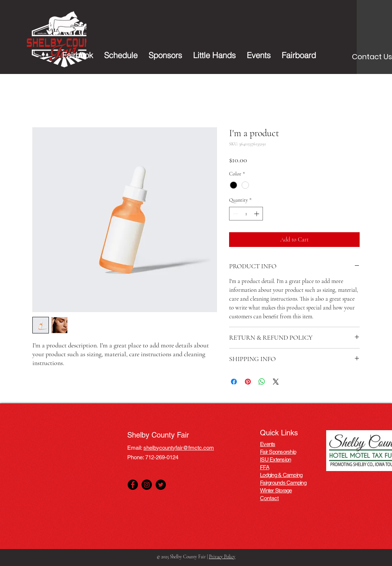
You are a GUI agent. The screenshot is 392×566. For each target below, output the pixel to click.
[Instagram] (147, 485)
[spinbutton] (246, 214)
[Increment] (257, 214)
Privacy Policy (222, 557)
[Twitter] (161, 485)
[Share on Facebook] (234, 382)
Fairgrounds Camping (283, 483)
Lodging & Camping (281, 475)
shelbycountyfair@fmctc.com (179, 448)
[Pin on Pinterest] (248, 382)
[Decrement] (235, 214)
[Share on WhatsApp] (262, 382)
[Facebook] (133, 485)
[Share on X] (276, 382)
